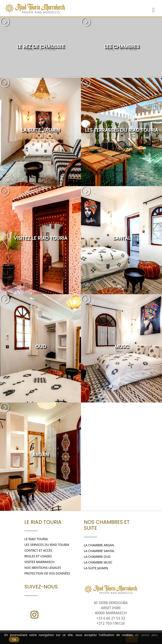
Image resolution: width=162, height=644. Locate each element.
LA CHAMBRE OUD (97, 557)
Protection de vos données (47, 573)
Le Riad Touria (36, 539)
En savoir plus (146, 635)
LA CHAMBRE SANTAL (99, 551)
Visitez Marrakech (39, 562)
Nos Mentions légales (43, 568)
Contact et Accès (38, 550)
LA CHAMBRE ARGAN (99, 545)
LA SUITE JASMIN (96, 568)
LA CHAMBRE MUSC (98, 562)
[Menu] (153, 8)
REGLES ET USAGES (38, 556)
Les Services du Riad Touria (47, 545)
